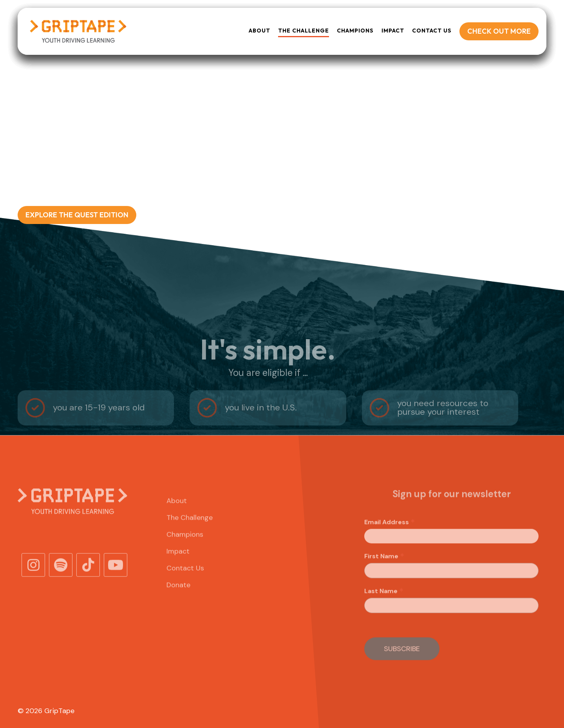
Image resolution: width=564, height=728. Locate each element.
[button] (304, 31)
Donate (178, 597)
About (259, 31)
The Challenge (190, 530)
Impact (393, 31)
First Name (384, 569)
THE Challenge (304, 31)
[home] (78, 31)
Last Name (384, 603)
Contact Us (432, 31)
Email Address (390, 535)
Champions (355, 31)
